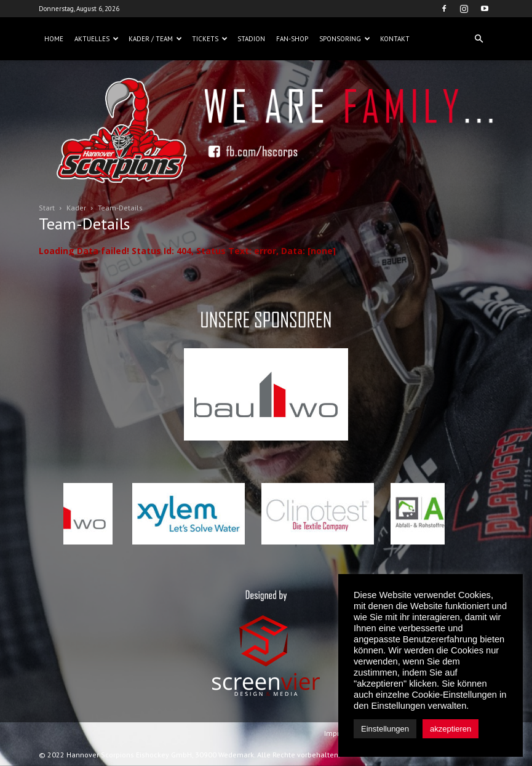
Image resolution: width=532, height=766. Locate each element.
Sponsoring (345, 39)
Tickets (210, 39)
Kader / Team (155, 39)
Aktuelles (97, 39)
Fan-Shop (292, 39)
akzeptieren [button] (451, 729)
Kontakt (395, 39)
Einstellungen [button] (385, 729)
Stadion (251, 39)
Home (54, 39)
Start (47, 208)
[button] (479, 39)
